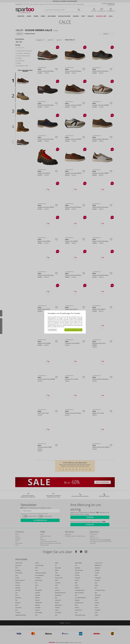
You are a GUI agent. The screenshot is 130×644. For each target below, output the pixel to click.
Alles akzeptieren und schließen (73, 330)
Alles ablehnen (52, 330)
